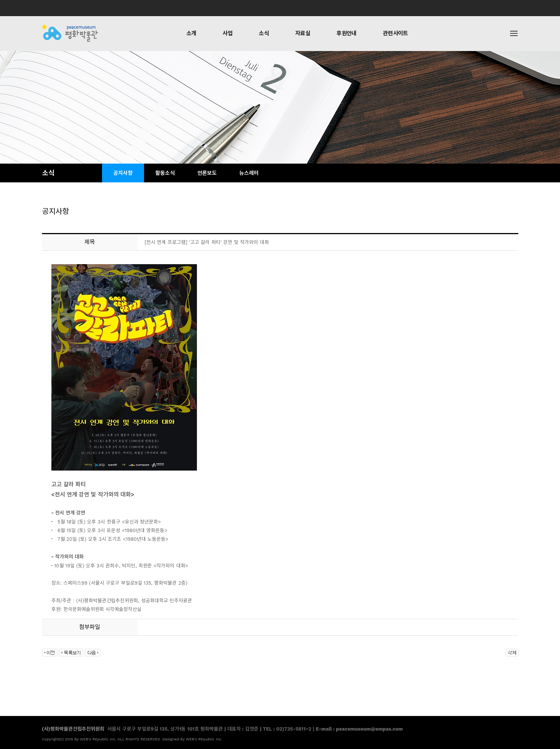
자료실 (303, 33)
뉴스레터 (249, 173)
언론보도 (207, 173)
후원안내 (347, 33)
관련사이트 (396, 33)
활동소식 (165, 173)
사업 (227, 33)
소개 (191, 33)
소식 (264, 33)
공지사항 (123, 173)
